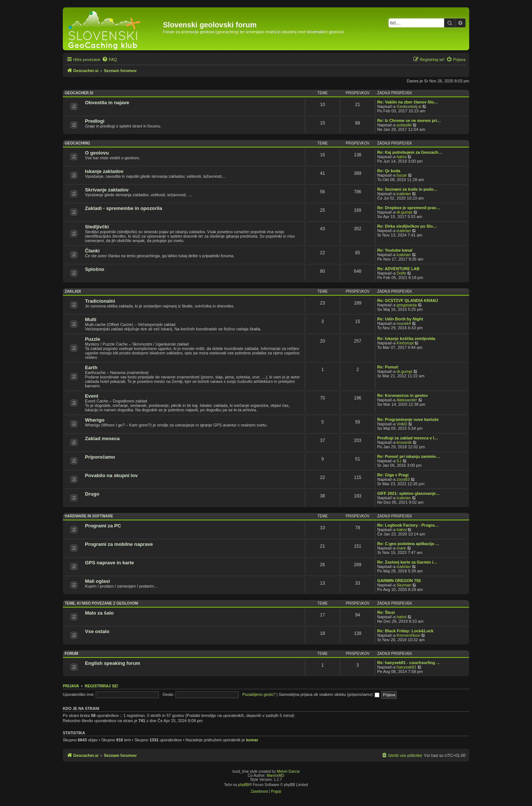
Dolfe (402, 273)
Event (92, 396)
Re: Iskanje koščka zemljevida (406, 339)
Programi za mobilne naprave (119, 544)
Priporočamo (100, 457)
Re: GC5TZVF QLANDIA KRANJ (408, 300)
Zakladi (73, 291)
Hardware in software (89, 516)
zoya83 (403, 479)
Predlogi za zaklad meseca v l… (408, 438)
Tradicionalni (100, 301)
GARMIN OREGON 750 (399, 581)
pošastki (404, 125)
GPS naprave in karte (110, 563)
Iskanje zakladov (104, 171)
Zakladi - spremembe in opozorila (124, 208)
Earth (91, 368)
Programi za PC (103, 526)
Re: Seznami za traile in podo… (407, 189)
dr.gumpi (405, 212)
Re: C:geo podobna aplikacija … (408, 544)
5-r (399, 461)
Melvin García (288, 771)
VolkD (402, 424)
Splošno (95, 269)
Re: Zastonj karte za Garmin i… (407, 562)
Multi (91, 319)
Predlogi (95, 121)
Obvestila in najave (107, 103)
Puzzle (93, 339)
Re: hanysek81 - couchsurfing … (409, 663)
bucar (402, 175)
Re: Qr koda (389, 171)
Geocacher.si (79, 93)
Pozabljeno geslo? (259, 694)
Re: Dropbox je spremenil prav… (409, 208)
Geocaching (77, 143)
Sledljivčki (97, 227)
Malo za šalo (99, 613)
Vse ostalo (97, 631)
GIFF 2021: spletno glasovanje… (408, 493)
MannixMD (276, 776)
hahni (402, 157)
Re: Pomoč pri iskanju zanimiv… (409, 456)
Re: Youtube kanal (395, 250)
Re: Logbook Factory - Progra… (408, 525)
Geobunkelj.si (409, 106)
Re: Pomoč (388, 367)
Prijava (71, 686)
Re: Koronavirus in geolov (403, 395)
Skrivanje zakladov (107, 190)
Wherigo (95, 420)
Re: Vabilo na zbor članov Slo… (407, 102)
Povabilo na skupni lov (111, 475)
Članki (92, 251)
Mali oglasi (97, 581)
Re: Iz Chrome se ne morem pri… (409, 120)
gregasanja (407, 305)
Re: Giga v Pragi (393, 475)
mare (401, 548)
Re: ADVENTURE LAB (398, 269)
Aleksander (407, 400)
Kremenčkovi (409, 635)
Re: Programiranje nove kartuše (408, 419)
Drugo (92, 494)
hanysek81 (407, 667)
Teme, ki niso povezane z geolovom (101, 603)
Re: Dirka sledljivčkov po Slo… (407, 226)
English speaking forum (112, 663)
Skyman (404, 585)
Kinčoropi (405, 343)
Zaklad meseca (102, 438)
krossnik (404, 442)
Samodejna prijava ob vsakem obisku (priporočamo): (329, 694)
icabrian (404, 194)
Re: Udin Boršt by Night (400, 319)
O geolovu (97, 153)
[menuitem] (109, 59)
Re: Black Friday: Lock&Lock (405, 631)
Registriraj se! (101, 686)
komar (252, 740)
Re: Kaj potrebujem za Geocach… (410, 152)
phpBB (243, 785)
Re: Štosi (386, 612)
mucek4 (404, 323)
